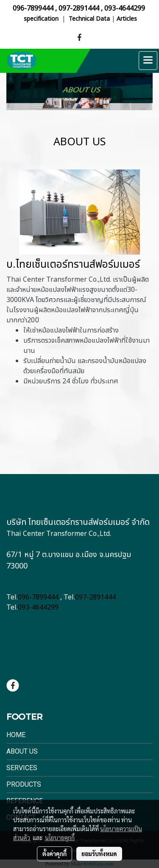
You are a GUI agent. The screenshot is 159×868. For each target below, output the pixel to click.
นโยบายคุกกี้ (60, 837)
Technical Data (89, 19)
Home (16, 735)
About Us (22, 751)
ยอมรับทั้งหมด (99, 854)
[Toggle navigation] (148, 61)
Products (24, 784)
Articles (127, 19)
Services (22, 768)
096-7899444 (33, 8)
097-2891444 (79, 8)
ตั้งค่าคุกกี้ (54, 854)
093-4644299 (125, 8)
